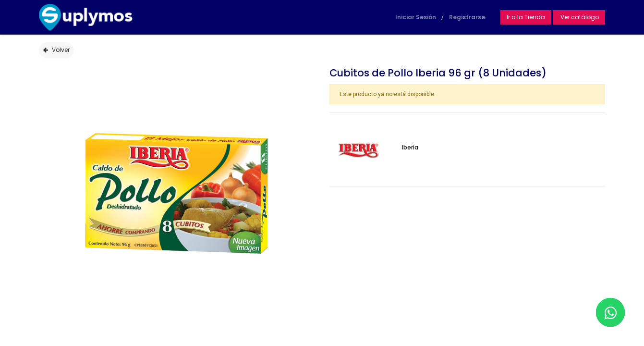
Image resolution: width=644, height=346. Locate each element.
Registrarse (467, 17)
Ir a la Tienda (526, 17)
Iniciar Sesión (416, 17)
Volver (56, 50)
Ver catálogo (579, 17)
